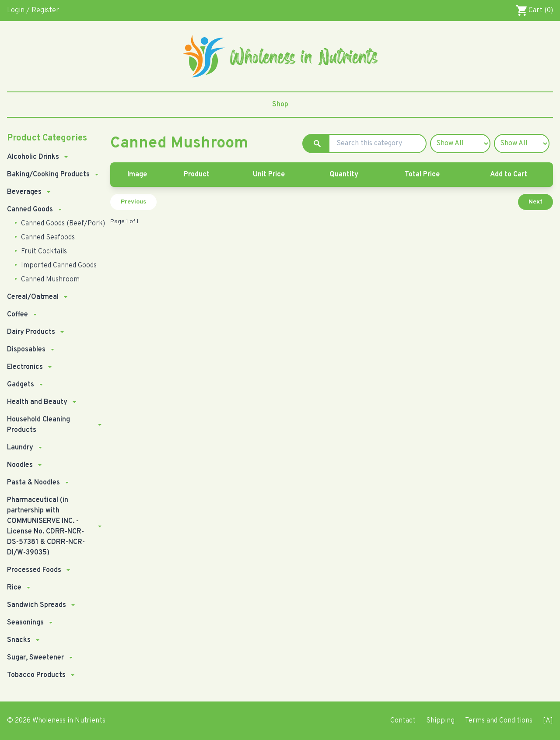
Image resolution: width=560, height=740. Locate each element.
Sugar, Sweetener (35, 658)
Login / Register (33, 11)
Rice (14, 588)
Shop (280, 105)
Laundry (20, 448)
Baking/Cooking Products (48, 175)
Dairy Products (31, 332)
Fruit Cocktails (43, 252)
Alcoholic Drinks (33, 157)
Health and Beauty (37, 402)
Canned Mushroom (49, 280)
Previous (133, 202)
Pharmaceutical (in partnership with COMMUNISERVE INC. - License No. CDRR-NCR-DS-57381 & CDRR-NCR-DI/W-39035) (46, 526)
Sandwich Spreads (37, 605)
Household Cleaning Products (38, 425)
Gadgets (21, 385)
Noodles (20, 465)
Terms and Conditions (499, 721)
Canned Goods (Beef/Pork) (62, 224)
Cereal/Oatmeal (33, 297)
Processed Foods (34, 570)
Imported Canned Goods (58, 266)
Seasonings (25, 623)
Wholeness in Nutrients (69, 721)
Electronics (25, 367)
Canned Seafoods (47, 238)
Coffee (17, 315)
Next (535, 202)
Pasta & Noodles (33, 483)
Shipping (440, 721)
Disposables (26, 350)
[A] (548, 721)
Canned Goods (30, 210)
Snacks (19, 640)
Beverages (24, 192)
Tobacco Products (36, 675)
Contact (403, 721)
